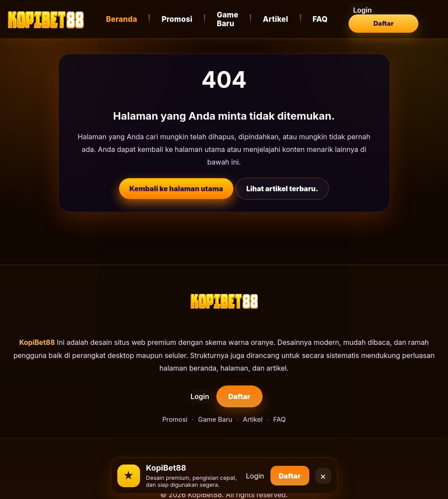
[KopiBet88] (46, 19)
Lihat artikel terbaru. (282, 189)
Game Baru (228, 19)
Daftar (407, 19)
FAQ (323, 19)
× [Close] (323, 472)
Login (361, 19)
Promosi (177, 19)
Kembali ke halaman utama (176, 189)
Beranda (121, 19)
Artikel (278, 19)
